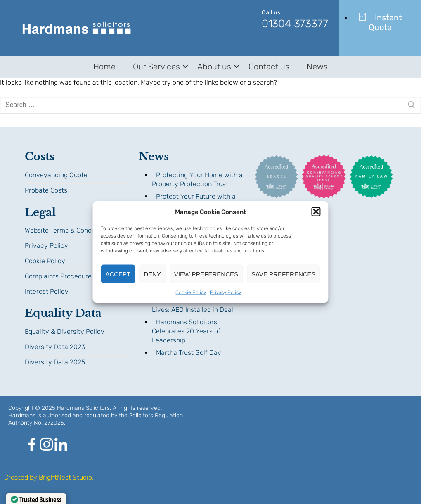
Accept (118, 274)
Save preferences (284, 274)
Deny (152, 274)
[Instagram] (46, 448)
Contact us (269, 67)
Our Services (158, 67)
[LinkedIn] (61, 448)
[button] (316, 212)
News (317, 67)
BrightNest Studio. (66, 477)
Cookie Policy (191, 292)
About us (216, 67)
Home (104, 67)
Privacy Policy (226, 292)
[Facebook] (32, 448)
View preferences (206, 274)
